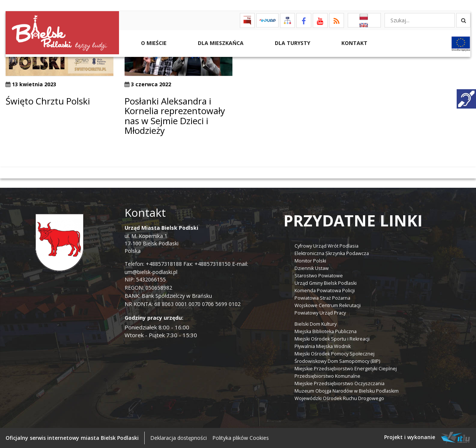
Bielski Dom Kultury (316, 324)
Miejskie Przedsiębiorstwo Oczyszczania (340, 383)
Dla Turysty (292, 43)
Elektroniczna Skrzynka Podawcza (332, 253)
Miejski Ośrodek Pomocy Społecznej (335, 354)
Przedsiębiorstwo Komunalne (327, 376)
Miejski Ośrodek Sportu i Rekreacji (332, 339)
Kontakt (354, 43)
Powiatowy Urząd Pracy (320, 313)
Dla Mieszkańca (220, 43)
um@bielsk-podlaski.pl (151, 272)
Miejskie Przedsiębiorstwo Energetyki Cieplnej (346, 369)
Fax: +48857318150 (207, 264)
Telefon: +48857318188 (153, 264)
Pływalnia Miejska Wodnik (323, 346)
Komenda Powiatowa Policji (325, 291)
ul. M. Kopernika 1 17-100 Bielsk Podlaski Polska (161, 239)
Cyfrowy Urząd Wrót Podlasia (327, 246)
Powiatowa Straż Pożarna (322, 298)
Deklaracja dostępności (178, 438)
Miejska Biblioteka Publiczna (326, 331)
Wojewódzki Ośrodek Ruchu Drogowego (339, 398)
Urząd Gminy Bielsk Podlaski (326, 283)
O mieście (153, 43)
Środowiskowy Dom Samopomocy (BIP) (337, 361)
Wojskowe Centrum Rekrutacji (328, 305)
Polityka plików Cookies (241, 438)
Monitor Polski (310, 261)
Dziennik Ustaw (312, 268)
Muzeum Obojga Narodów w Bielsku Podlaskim (347, 391)
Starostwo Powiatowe (319, 276)
